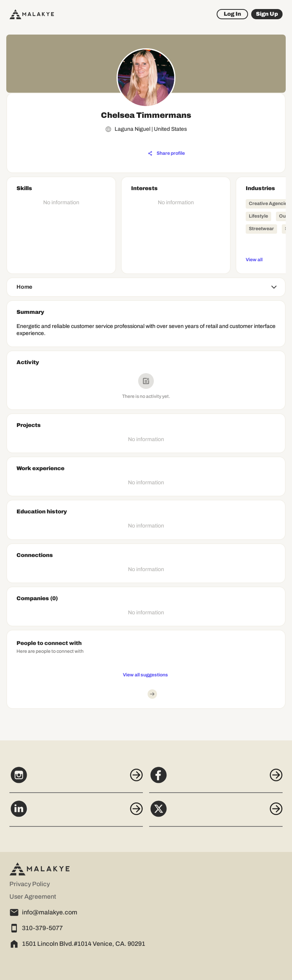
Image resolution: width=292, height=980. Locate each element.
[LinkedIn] (76, 813)
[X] (216, 813)
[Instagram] (76, 779)
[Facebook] (216, 779)
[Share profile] (166, 154)
